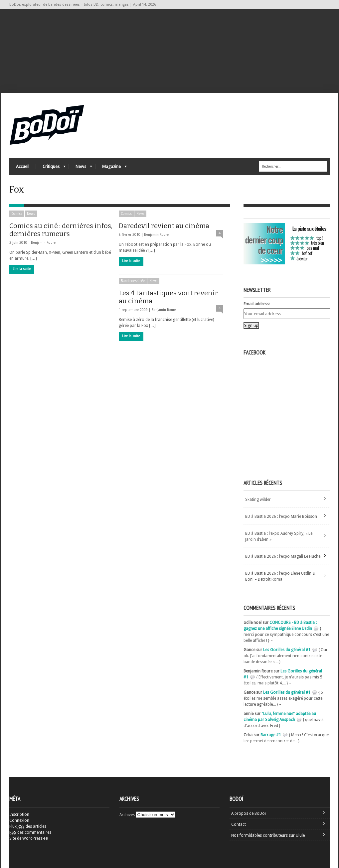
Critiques (51, 168)
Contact (239, 824)
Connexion (19, 820)
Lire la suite (22, 269)
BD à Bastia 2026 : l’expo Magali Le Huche (283, 556)
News (81, 168)
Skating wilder (258, 500)
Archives (127, 815)
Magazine (111, 168)
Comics (17, 214)
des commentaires (30, 832)
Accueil (23, 166)
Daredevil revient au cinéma (164, 226)
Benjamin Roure (43, 243)
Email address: (257, 304)
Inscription (19, 814)
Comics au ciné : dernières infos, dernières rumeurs (61, 230)
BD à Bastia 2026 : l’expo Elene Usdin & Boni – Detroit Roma (280, 576)
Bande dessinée (133, 281)
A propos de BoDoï (249, 813)
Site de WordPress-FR (29, 838)
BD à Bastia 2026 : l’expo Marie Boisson (281, 516)
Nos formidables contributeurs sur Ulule (268, 835)
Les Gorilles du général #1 (287, 650)
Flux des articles (28, 826)
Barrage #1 (271, 735)
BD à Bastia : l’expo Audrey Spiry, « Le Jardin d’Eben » (279, 536)
